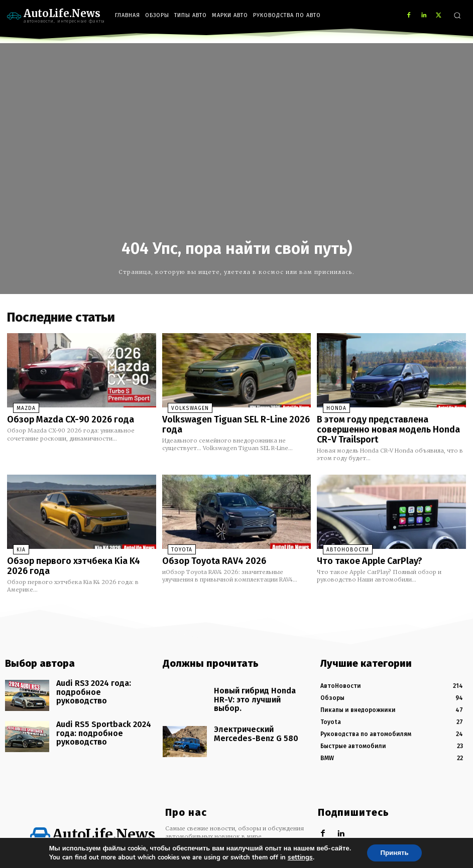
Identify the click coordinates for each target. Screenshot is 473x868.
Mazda (19, 406)
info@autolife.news (229, 829)
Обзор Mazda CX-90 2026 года (62, 417)
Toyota (175, 534)
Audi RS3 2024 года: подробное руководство (103, 667)
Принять (394, 852)
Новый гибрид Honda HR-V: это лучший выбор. (261, 674)
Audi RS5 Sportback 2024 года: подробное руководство (101, 708)
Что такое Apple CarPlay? (364, 545)
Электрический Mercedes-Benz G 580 (261, 699)
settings (297, 857)
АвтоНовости (337, 534)
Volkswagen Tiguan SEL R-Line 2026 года (236, 417)
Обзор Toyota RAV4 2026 (207, 545)
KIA (15, 534)
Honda (329, 406)
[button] (457, 15)
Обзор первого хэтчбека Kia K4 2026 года (75, 549)
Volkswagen (182, 406)
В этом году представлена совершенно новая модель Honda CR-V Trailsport (390, 421)
